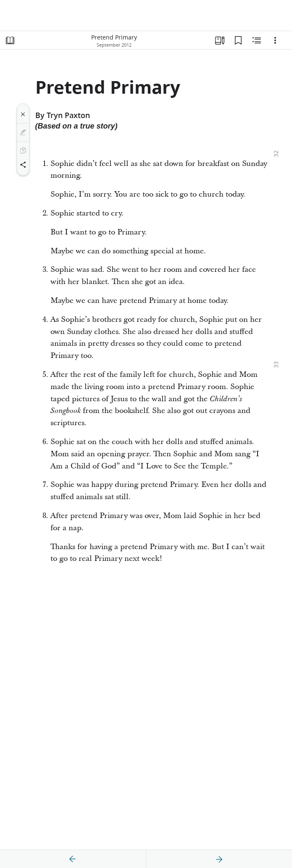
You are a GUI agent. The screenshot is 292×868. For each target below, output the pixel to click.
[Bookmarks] (238, 40)
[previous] (73, 859)
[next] (219, 859)
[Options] (275, 40)
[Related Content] (257, 40)
